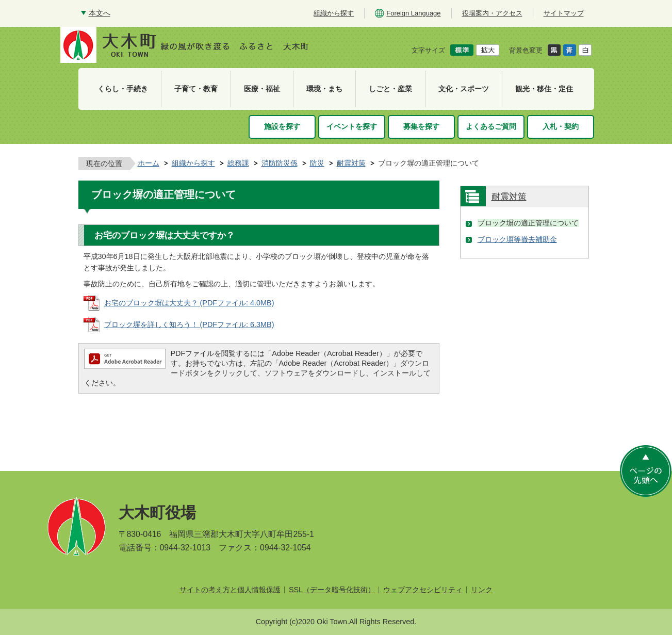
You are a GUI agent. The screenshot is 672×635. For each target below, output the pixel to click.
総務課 (238, 163)
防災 (317, 163)
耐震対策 (351, 163)
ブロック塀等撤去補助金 (517, 239)
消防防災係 (280, 163)
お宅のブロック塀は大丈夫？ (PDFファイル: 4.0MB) (189, 303)
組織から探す (193, 163)
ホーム (149, 163)
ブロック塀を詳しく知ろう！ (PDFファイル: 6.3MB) (189, 324)
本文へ (100, 13)
